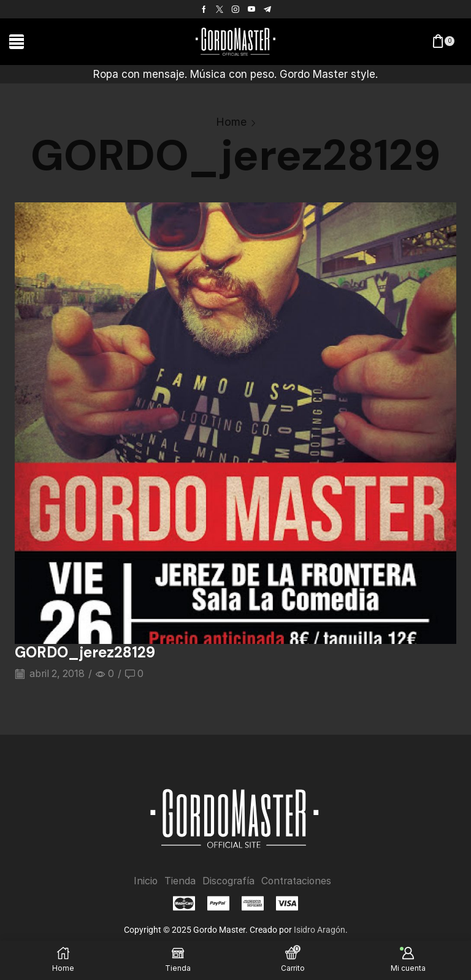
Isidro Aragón (320, 930)
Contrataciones (297, 880)
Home (231, 122)
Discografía (228, 880)
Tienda (179, 880)
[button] (17, 42)
